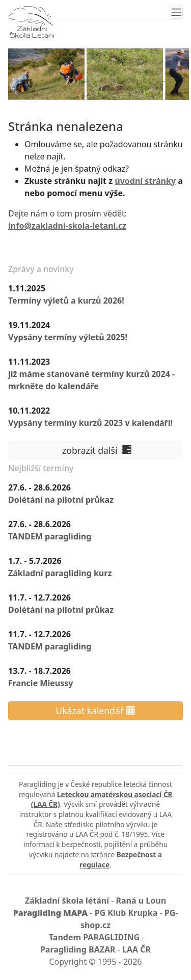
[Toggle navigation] (176, 12)
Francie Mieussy (40, 683)
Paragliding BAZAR (78, 949)
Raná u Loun (141, 901)
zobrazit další (95, 450)
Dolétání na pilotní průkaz (61, 500)
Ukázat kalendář (95, 711)
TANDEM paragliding (50, 536)
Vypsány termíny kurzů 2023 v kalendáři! (90, 423)
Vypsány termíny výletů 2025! (68, 337)
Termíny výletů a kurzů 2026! (66, 301)
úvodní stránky (145, 181)
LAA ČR (137, 949)
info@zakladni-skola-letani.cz (67, 226)
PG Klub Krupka (126, 913)
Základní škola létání (67, 901)
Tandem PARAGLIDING (94, 937)
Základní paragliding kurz (60, 573)
